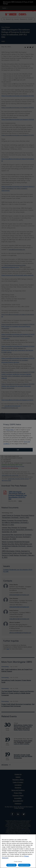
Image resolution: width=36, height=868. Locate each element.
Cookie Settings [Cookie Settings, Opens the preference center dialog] (18, 862)
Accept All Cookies (24, 865)
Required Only (11, 865)
